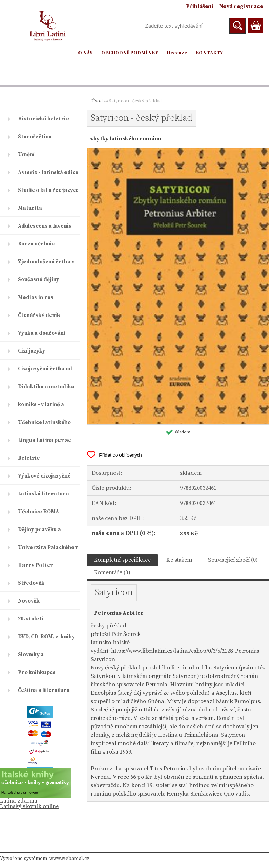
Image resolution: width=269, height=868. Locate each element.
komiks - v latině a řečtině (41, 407)
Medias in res (36, 297)
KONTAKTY (209, 53)
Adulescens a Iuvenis (45, 226)
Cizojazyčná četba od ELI (45, 371)
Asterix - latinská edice (48, 172)
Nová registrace (241, 6)
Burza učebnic (36, 244)
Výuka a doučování (42, 333)
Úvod (97, 101)
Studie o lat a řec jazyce (48, 190)
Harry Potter (36, 565)
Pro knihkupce (37, 672)
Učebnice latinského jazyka (44, 425)
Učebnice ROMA (39, 512)
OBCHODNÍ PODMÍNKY (130, 53)
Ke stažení (179, 560)
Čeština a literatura (44, 690)
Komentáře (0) (112, 572)
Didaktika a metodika (46, 387)
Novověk (29, 601)
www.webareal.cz (69, 859)
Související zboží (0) (233, 560)
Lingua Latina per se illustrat (44, 443)
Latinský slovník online (29, 806)
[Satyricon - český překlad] (178, 151)
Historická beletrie (43, 119)
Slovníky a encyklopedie (35, 657)
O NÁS (85, 53)
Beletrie (29, 458)
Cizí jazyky (32, 351)
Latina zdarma (19, 801)
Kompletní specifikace (122, 560)
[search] (237, 26)
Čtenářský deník (39, 315)
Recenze (177, 53)
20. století (31, 619)
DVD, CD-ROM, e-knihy (46, 637)
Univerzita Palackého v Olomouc (48, 550)
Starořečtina (35, 137)
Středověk (31, 583)
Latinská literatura (43, 494)
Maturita (30, 208)
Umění (26, 155)
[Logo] (48, 26)
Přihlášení (200, 6)
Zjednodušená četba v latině (46, 264)
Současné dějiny (39, 280)
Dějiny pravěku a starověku (39, 532)
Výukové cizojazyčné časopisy (44, 479)
